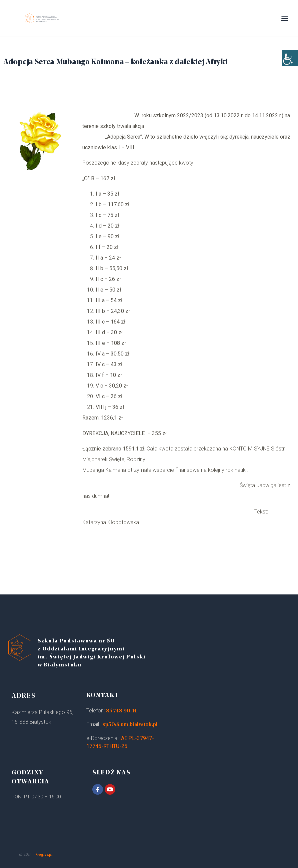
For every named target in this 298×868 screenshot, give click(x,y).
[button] (285, 18)
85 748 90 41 (121, 711)
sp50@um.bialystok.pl (130, 725)
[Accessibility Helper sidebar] (290, 67)
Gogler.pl (44, 855)
